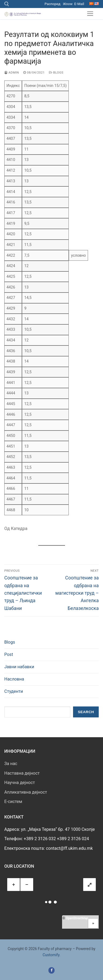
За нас (11, 764)
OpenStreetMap (77, 918)
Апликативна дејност (26, 792)
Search (86, 712)
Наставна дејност (22, 773)
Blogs (56, 72)
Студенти (14, 691)
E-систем (13, 802)
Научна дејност (20, 783)
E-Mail (79, 4)
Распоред (53, 4)
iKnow (68, 4)
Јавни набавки (19, 667)
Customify (51, 955)
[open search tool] (7, 4)
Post (9, 654)
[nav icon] (90, 14)
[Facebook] (51, 970)
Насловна (14, 679)
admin (12, 72)
